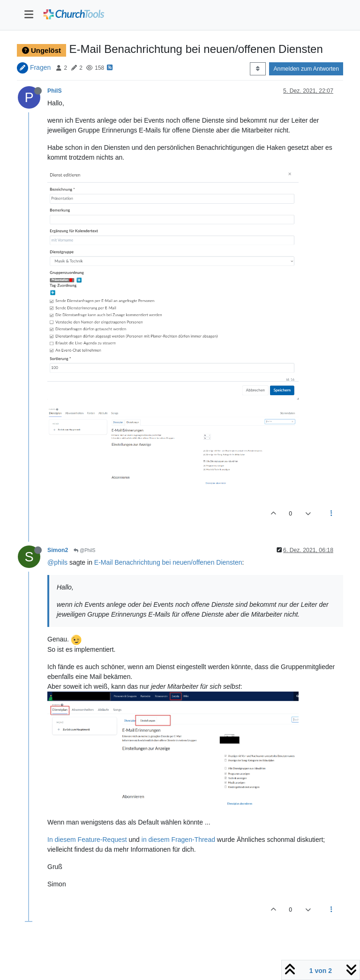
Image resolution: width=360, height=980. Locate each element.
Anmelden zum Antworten (306, 69)
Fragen (40, 67)
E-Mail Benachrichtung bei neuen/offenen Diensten (168, 562)
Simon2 (58, 550)
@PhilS (84, 550)
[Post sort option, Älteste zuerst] (258, 69)
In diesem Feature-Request (87, 840)
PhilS (55, 91)
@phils (57, 562)
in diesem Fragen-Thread (178, 840)
